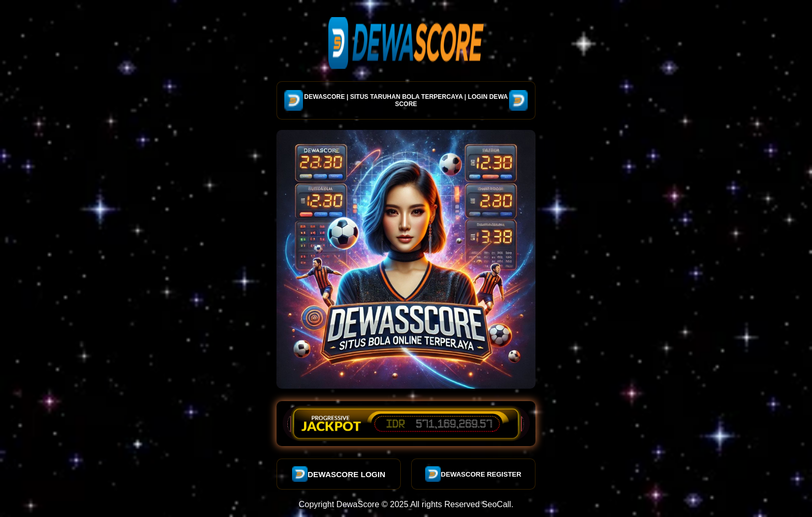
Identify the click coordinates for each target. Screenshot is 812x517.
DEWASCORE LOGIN (339, 474)
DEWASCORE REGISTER (473, 474)
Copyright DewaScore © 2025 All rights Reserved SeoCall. (406, 504)
